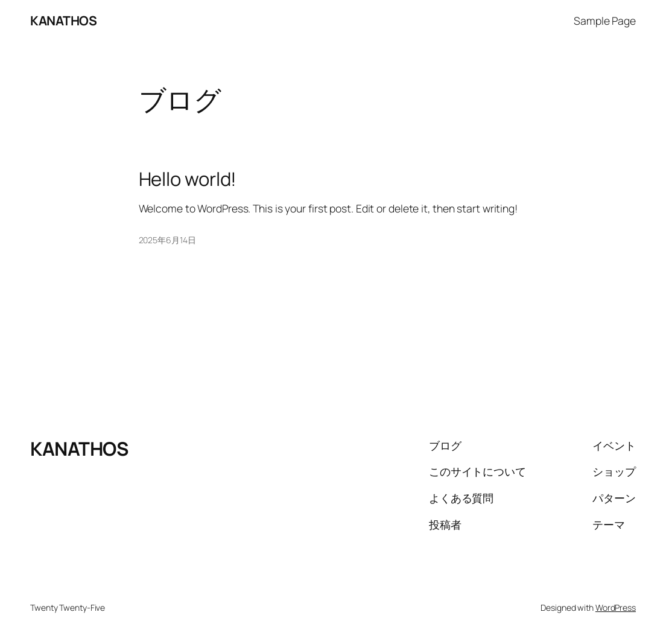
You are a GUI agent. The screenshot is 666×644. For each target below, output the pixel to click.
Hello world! (188, 179)
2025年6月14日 (167, 240)
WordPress (616, 607)
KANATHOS (63, 21)
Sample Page (605, 21)
